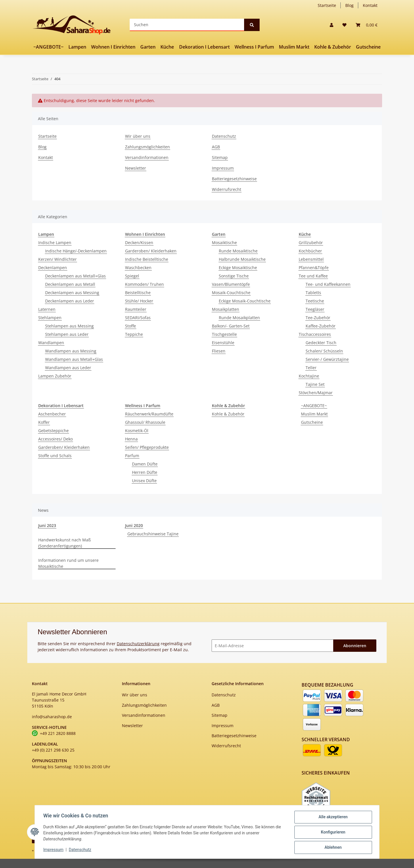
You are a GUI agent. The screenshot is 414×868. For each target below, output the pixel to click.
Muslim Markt (314, 414)
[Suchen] (187, 25)
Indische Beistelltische (147, 259)
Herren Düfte (145, 472)
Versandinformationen (147, 157)
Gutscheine (312, 422)
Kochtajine (309, 376)
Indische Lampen (55, 243)
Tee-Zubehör (318, 318)
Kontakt (370, 5)
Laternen (47, 309)
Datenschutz (224, 136)
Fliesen (219, 351)
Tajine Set (315, 384)
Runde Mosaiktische (238, 251)
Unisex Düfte (144, 481)
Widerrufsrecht (227, 189)
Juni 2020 (134, 525)
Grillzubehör (311, 243)
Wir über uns (138, 136)
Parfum (132, 456)
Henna (131, 439)
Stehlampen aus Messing (69, 326)
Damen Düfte (145, 464)
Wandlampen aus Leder (68, 368)
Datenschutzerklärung (138, 644)
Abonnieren (355, 646)
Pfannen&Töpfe (314, 268)
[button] (331, 25)
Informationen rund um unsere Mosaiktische (68, 563)
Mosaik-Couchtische (231, 293)
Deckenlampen (53, 268)
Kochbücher (310, 251)
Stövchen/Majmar (316, 393)
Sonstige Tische (234, 276)
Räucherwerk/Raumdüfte (149, 414)
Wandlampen (51, 343)
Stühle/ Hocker (139, 301)
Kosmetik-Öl (137, 431)
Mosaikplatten (226, 309)
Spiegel (132, 276)
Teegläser (315, 309)
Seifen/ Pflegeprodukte (147, 447)
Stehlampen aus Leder (67, 334)
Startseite (327, 5)
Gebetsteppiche (53, 431)
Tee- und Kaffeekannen (328, 284)
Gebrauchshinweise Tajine (153, 534)
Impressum (223, 168)
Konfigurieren (332, 833)
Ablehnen (332, 848)
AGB (216, 147)
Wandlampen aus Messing (71, 351)
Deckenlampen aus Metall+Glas (75, 276)
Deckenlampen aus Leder (70, 301)
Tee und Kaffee (313, 276)
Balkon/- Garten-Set (231, 326)
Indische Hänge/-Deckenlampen (76, 251)
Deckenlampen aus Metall (70, 284)
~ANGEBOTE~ (314, 406)
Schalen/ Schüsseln (324, 351)
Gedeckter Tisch (321, 343)
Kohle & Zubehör (228, 414)
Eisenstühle (223, 343)
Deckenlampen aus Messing (72, 293)
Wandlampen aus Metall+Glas (74, 359)
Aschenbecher (52, 414)
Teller (311, 368)
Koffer (44, 422)
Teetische (315, 301)
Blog (349, 5)
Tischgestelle (224, 334)
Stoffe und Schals (55, 456)
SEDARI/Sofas (138, 318)
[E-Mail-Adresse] (273, 646)
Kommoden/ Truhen (144, 284)
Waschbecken (138, 268)
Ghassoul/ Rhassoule (145, 422)
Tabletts (313, 293)
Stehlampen (50, 318)
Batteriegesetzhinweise (234, 179)
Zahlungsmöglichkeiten (147, 147)
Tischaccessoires (315, 334)
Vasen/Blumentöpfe (231, 284)
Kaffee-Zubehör (321, 326)
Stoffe (131, 326)
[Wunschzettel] (344, 25)
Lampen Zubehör (55, 376)
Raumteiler (136, 309)
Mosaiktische (224, 243)
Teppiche (134, 334)
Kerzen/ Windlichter (57, 259)
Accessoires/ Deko (55, 439)
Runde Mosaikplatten (239, 318)
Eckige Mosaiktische (238, 268)
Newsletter (136, 168)
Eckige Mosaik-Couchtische (245, 301)
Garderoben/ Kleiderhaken (151, 251)
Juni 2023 (47, 525)
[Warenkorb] (367, 25)
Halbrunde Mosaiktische (242, 259)
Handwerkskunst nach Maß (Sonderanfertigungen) (65, 543)
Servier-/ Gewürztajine (327, 359)
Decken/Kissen (139, 243)
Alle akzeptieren (332, 818)
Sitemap (220, 157)
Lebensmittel (311, 259)
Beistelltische (138, 293)
